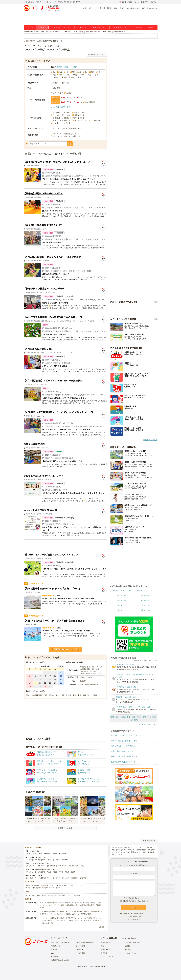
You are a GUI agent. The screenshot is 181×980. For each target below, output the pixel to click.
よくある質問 (80, 946)
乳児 (89, 75)
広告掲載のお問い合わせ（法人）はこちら (134, 901)
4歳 (80, 72)
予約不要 (65, 83)
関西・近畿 (43, 695)
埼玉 (60, 32)
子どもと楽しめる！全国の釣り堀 (124, 757)
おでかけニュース (121, 27)
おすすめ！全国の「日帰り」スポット (126, 735)
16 (50, 679)
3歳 (73, 72)
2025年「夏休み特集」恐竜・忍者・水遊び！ (41, 885)
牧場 (54, 854)
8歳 (54, 75)
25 (61, 683)
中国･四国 (152, 717)
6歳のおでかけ (122, 605)
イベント (42, 27)
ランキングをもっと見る (148, 724)
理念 (102, 946)
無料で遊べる (42, 866)
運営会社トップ (106, 943)
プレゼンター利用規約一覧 (85, 943)
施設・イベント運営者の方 (60, 943)
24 (55, 683)
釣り (50, 854)
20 (36, 683)
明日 (61, 93)
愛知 (70, 32)
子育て (139, 27)
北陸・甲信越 (79, 32)
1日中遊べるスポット (150, 8)
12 (30, 679)
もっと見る (101, 927)
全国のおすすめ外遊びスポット (123, 762)
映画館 (49, 872)
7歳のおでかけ (146, 605)
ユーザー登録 (30, 895)
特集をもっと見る (150, 440)
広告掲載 (54, 950)
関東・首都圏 (31, 695)
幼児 (97, 75)
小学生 (56, 77)
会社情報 (128, 950)
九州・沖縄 (117, 32)
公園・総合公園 (73, 866)
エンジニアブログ (107, 957)
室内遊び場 (41, 872)
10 (55, 676)
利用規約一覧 (56, 946)
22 (45, 683)
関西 (87, 32)
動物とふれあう (136, 8)
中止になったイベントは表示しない (67, 136)
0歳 (54, 72)
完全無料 (56, 88)
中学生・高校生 (68, 77)
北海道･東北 (125, 717)
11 (61, 676)
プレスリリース (131, 953)
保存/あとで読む (126, 2)
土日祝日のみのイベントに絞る (65, 649)
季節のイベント (78, 118)
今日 (55, 93)
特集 (151, 27)
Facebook (55, 957)
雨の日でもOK (125, 8)
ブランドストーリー (132, 943)
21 (40, 683)
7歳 (99, 72)
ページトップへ (149, 841)
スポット (30, 27)
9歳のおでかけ (146, 610)
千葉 (56, 32)
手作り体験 (37, 860)
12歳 (82, 75)
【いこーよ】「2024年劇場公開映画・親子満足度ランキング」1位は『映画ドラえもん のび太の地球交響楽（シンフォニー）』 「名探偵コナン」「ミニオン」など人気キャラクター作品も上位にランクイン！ (71, 920)
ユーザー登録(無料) (141, 2)
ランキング (82, 27)
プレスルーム (80, 950)
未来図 (128, 946)
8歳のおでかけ (122, 610)
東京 (47, 32)
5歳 (86, 72)
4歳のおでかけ (122, 600)
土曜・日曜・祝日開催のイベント (92, 685)
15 (45, 679)
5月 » (61, 666)
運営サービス (105, 950)
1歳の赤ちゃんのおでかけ (146, 591)
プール (59, 854)
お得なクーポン (31, 866)
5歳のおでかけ (146, 600)
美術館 (67, 872)
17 (55, 679)
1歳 (61, 72)
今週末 (69, 93)
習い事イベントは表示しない (64, 134)
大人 (79, 77)
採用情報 (104, 953)
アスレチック (62, 866)
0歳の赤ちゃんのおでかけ (122, 591)
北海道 (36, 32)
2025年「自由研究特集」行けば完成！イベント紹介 (43, 888)
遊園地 (28, 854)
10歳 (67, 75)
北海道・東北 (29, 32)
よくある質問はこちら (134, 916)
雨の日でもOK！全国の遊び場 (123, 746)
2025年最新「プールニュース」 (69, 885)
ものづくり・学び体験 (62, 120)
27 (36, 686)
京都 (95, 32)
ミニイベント (95, 120)
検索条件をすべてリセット (97, 55)
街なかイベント (80, 120)
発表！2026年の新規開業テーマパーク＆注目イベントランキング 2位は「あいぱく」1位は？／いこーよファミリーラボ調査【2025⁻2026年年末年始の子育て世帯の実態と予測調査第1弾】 (71, 905)
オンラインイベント (61, 27)
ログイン (153, 2)
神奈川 (52, 32)
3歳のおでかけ (146, 595)
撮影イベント (79, 115)
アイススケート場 (48, 878)
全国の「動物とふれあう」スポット (125, 741)
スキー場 (38, 878)
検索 (70, 144)
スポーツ (67, 112)
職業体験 (65, 860)
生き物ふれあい (80, 112)
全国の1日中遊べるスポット (122, 751)
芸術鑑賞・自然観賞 (61, 118)
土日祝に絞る (90, 102)
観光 (65, 854)
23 (50, 683)
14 (40, 679)
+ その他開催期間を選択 (61, 107)
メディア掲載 (80, 953)
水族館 (73, 872)
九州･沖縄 (134, 720)
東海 (66, 32)
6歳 (93, 72)
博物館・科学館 (58, 872)
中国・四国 (107, 32)
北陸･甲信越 (137, 717)
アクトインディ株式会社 (127, 938)
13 (36, 679)
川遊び (82, 866)
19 (30, 683)
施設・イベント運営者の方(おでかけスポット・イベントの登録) (59, 895)
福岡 (124, 32)
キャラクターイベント (62, 123)
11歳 (75, 75)
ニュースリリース (57, 953)
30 (50, 686)
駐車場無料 (52, 866)
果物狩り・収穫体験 (79, 878)
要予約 (56, 83)
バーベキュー (42, 854)
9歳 (61, 75)
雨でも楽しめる (31, 872)
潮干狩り (59, 878)
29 (45, 686)
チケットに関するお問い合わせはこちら (134, 914)
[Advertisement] (65, 545)
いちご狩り (67, 878)
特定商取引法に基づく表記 (60, 960)
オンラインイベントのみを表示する (67, 128)
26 (30, 686)
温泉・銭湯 (29, 878)
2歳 (67, 72)
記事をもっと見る (65, 828)
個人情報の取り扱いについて (134, 898)
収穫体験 (57, 860)
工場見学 (29, 860)
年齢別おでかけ (99, 27)
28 (40, 686)
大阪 (91, 32)
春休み (116, 8)
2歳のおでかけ (122, 595)
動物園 (34, 854)
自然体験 (56, 112)
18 (61, 679)
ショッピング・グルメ (62, 115)
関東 (43, 32)
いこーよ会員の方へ (134, 919)
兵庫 (99, 32)
